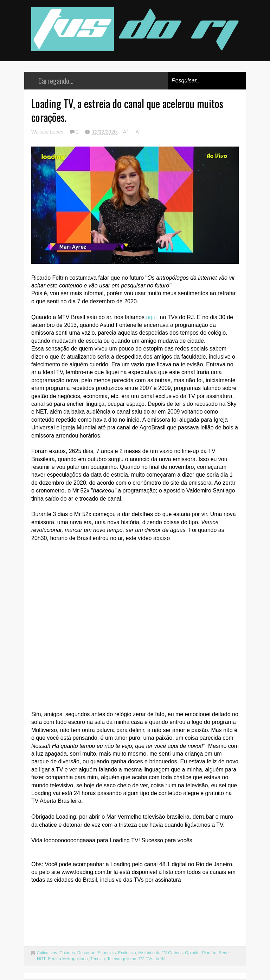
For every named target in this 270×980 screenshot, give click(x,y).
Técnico (97, 959)
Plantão (209, 953)
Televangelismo (122, 959)
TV (141, 959)
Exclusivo (127, 953)
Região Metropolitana (68, 959)
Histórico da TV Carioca (160, 953)
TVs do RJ (156, 959)
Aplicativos (47, 953)
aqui (151, 317)
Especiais (107, 953)
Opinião (192, 953)
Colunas (67, 953)
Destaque (86, 953)
